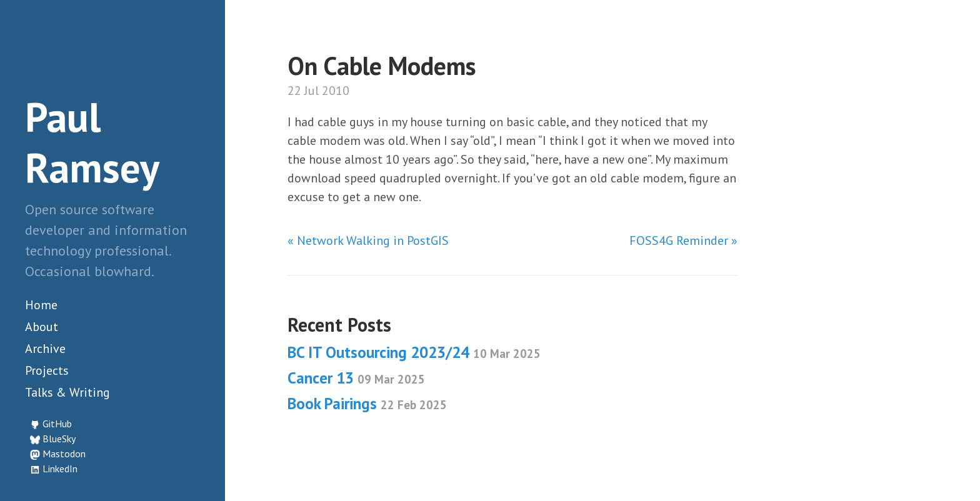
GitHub (57, 424)
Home (41, 305)
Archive (45, 349)
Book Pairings (367, 404)
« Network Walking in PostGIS (368, 241)
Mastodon (64, 454)
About (42, 327)
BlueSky (59, 439)
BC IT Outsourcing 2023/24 (414, 352)
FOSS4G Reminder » (683, 241)
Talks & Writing (67, 392)
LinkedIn (60, 469)
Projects (47, 370)
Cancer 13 (356, 378)
